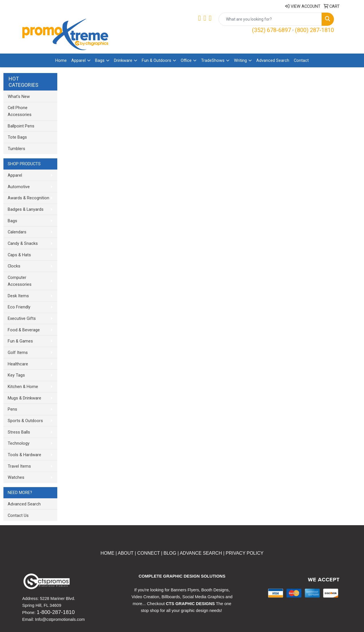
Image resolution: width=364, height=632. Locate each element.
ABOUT (125, 553)
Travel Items (19, 466)
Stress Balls (19, 432)
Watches (16, 477)
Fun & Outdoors (157, 60)
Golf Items (18, 353)
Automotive (19, 187)
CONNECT (148, 553)
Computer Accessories (20, 281)
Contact (301, 60)
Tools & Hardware (24, 455)
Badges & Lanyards (26, 209)
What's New (19, 97)
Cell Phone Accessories (20, 111)
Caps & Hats (19, 255)
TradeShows (213, 60)
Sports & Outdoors (25, 421)
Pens (12, 409)
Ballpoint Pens (21, 126)
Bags (100, 60)
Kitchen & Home (23, 387)
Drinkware (123, 60)
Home (61, 60)
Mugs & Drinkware (24, 398)
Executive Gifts (22, 318)
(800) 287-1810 (314, 30)
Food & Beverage (24, 330)
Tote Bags (17, 137)
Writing (240, 60)
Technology (19, 443)
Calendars (17, 232)
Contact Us (18, 515)
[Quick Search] (270, 19)
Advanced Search (273, 60)
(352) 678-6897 (271, 30)
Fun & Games (20, 341)
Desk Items (18, 296)
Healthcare (18, 364)
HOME (107, 553)
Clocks (14, 266)
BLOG (170, 553)
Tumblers (16, 149)
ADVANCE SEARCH (201, 553)
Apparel (78, 60)
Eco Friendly (19, 307)
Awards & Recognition (28, 198)
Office (186, 60)
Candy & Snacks (23, 243)
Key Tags (16, 375)
